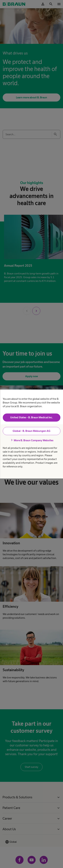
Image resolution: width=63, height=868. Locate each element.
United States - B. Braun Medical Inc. (32, 417)
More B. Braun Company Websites (32, 440)
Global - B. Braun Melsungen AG (32, 431)
